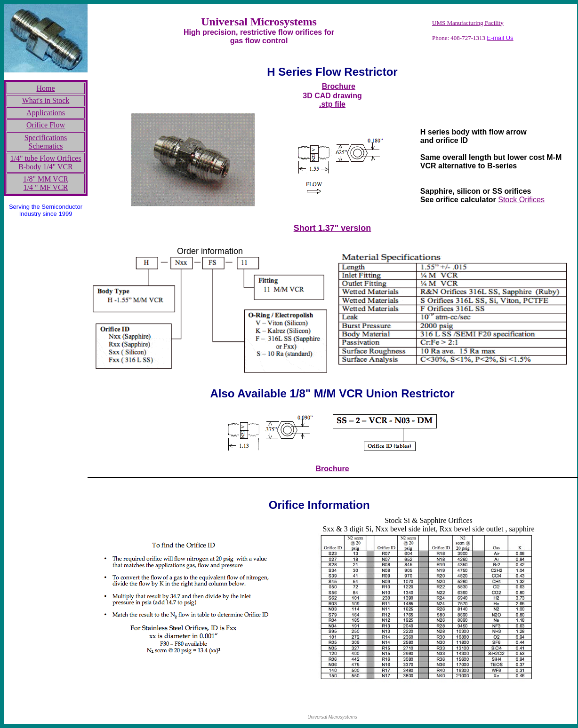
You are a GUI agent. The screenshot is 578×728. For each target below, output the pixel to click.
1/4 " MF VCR (46, 187)
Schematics (46, 146)
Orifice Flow (46, 125)
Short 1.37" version (333, 228)
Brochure (339, 86)
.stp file (332, 104)
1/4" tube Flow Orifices (46, 158)
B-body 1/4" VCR (46, 167)
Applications (46, 113)
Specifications (46, 138)
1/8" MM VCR (46, 179)
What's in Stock (46, 100)
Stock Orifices (521, 200)
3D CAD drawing (332, 96)
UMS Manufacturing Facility (468, 23)
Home (45, 88)
